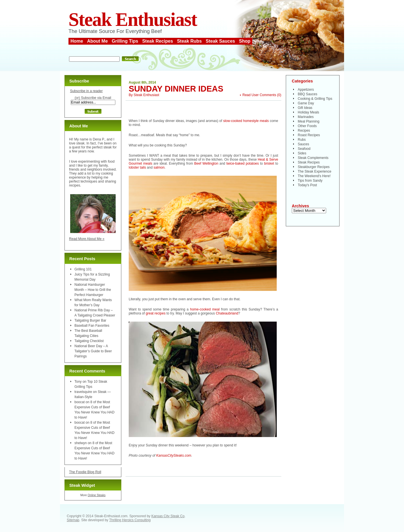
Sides (302, 153)
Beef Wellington (206, 163)
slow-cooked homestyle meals (246, 121)
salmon (159, 167)
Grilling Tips (125, 41)
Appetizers (306, 90)
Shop (245, 41)
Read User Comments (259, 95)
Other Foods (307, 126)
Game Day (306, 103)
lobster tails (137, 167)
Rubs (302, 140)
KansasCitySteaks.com (174, 456)
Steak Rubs (189, 41)
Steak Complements (313, 158)
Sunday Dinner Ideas (176, 89)
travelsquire (83, 392)
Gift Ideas (305, 108)
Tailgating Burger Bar (90, 320)
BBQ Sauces (308, 94)
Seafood (304, 149)
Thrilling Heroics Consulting (130, 520)
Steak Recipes (158, 41)
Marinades (306, 117)
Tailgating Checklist (89, 341)
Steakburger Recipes (314, 167)
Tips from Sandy (310, 181)
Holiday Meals (308, 112)
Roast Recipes (309, 135)
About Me (97, 41)
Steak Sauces (220, 41)
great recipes (156, 313)
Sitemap (73, 520)
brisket (269, 163)
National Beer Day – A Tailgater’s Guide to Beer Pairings (93, 351)
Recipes (304, 131)
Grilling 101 (83, 269)
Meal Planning (309, 121)
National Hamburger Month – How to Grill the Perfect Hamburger (93, 290)
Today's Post (307, 185)
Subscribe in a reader (86, 91)
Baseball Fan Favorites (92, 326)
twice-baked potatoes (243, 163)
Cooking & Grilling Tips (315, 99)
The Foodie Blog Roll (85, 472)
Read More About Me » (87, 239)
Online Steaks (96, 495)
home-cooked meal (206, 309)
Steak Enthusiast (133, 19)
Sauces (303, 144)
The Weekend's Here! (314, 176)
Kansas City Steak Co (168, 516)
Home (77, 41)
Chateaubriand (227, 313)
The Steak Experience (315, 171)
